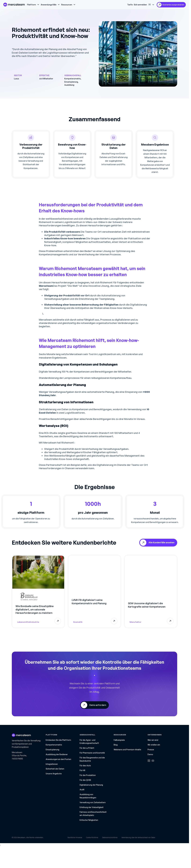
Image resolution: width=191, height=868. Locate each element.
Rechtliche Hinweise (75, 837)
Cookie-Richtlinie (92, 837)
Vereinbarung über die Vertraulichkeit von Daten (138, 837)
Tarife (130, 5)
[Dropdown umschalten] (38, 5)
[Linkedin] (149, 761)
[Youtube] (153, 761)
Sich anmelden (140, 5)
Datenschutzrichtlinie (110, 837)
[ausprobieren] (171, 5)
